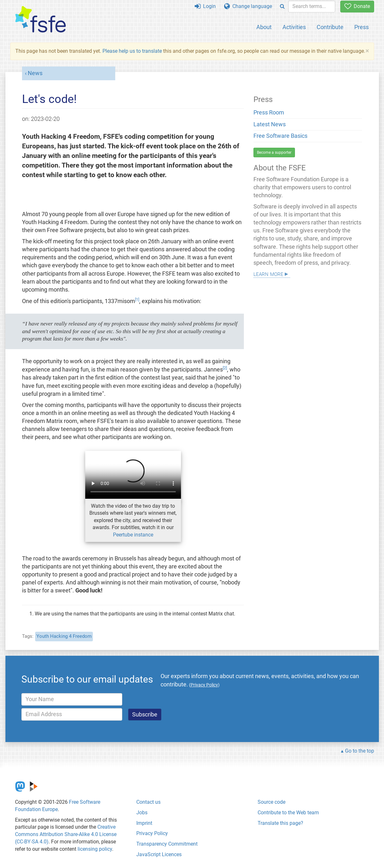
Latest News (270, 124)
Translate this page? (280, 823)
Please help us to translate (132, 51)
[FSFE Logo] (41, 20)
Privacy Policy (152, 833)
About (264, 27)
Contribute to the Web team (288, 813)
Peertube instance (133, 535)
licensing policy (95, 849)
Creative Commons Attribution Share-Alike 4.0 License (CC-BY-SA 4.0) (66, 834)
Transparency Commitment (167, 844)
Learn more (268, 274)
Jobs (142, 813)
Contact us (148, 802)
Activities (294, 27)
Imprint (144, 823)
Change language (248, 6)
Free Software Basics (280, 136)
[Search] (282, 7)
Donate (357, 6)
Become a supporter (274, 152)
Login (205, 6)
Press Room (269, 113)
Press (361, 27)
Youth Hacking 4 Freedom (64, 636)
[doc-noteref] (137, 301)
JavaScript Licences (159, 854)
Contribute (330, 27)
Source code (271, 802)
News (35, 73)
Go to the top (360, 751)
